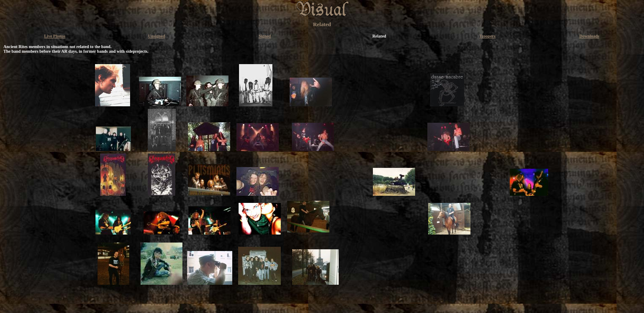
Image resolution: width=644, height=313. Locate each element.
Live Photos (54, 36)
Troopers (488, 36)
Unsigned (157, 36)
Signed (265, 36)
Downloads (589, 36)
